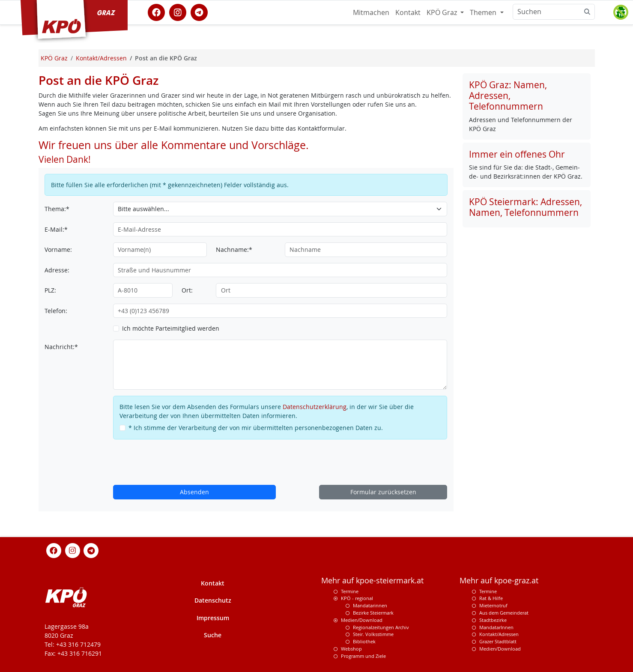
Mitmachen (371, 12)
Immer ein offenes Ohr (517, 154)
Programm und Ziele (363, 656)
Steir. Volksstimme (373, 634)
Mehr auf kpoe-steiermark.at (372, 581)
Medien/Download (362, 620)
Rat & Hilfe (491, 598)
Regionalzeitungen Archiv (381, 627)
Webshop (351, 649)
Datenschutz (213, 600)
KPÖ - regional (357, 598)
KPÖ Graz (443, 12)
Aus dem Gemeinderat (504, 613)
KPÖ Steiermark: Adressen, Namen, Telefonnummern (526, 207)
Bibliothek (364, 641)
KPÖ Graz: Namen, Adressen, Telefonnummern (508, 96)
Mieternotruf (493, 605)
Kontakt (408, 12)
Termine (350, 591)
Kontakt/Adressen (499, 634)
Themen (484, 12)
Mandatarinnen (370, 605)
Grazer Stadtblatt (498, 641)
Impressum (213, 618)
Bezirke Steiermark (373, 613)
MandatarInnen (496, 627)
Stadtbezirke (493, 620)
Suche (213, 635)
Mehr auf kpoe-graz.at (499, 581)
